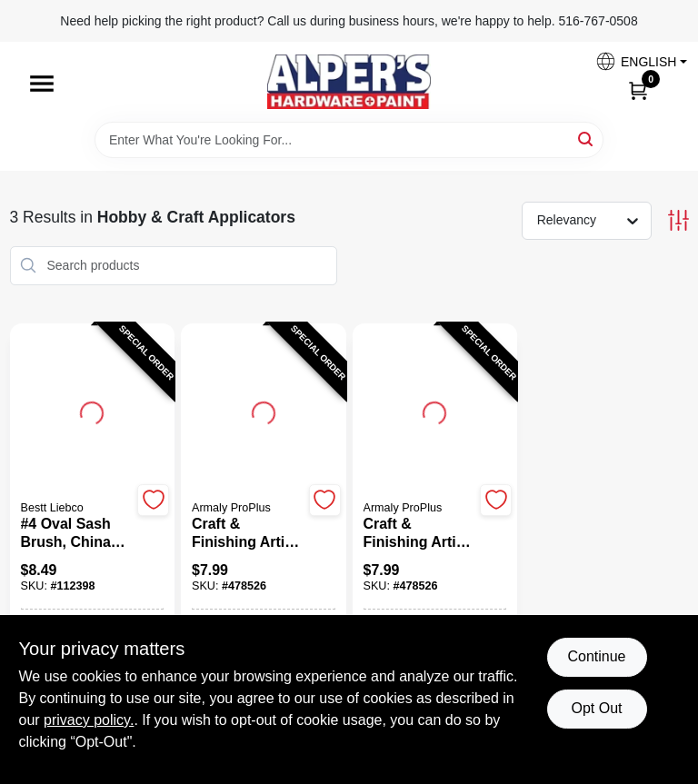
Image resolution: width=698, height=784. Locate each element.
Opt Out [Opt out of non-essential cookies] (596, 708)
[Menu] (42, 84)
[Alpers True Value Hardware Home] (349, 82)
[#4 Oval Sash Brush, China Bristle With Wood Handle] (77, 533)
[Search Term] (349, 140)
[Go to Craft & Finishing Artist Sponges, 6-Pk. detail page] (264, 411)
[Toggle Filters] (678, 220)
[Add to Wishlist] (153, 500)
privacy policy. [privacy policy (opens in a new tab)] (89, 720)
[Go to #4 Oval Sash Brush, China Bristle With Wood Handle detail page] (92, 411)
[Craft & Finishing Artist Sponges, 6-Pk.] (248, 533)
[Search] (587, 139)
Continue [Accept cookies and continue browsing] (596, 656)
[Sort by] (596, 220)
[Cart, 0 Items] (638, 90)
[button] (634, 61)
